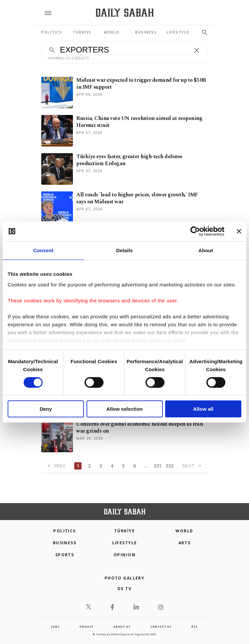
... (146, 466)
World (184, 531)
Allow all (203, 409)
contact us (161, 627)
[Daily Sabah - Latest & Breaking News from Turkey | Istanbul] (125, 13)
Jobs (55, 627)
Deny (46, 409)
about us (122, 627)
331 (157, 466)
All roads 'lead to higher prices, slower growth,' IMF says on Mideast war (137, 198)
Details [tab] (124, 250)
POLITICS (65, 531)
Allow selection (124, 409)
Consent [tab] (43, 250)
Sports (65, 555)
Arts (185, 543)
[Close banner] (239, 231)
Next (192, 466)
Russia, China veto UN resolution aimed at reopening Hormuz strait (139, 122)
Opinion (124, 555)
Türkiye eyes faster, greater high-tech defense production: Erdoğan (129, 160)
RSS (194, 627)
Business (65, 543)
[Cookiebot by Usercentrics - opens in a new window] (195, 231)
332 (169, 466)
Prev (57, 466)
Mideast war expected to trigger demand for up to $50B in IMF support (141, 84)
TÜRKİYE (124, 531)
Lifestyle (125, 543)
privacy (87, 627)
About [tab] (206, 250)
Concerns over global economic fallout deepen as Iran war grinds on (139, 428)
